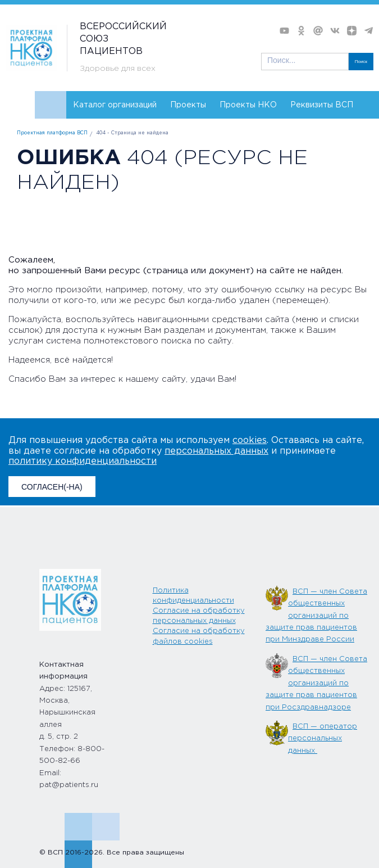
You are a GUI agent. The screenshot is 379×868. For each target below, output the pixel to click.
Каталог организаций (115, 105)
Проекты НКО (248, 105)
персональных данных (216, 451)
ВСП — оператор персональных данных (323, 739)
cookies (250, 440)
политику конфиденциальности (83, 461)
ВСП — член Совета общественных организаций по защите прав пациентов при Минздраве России (316, 616)
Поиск (361, 62)
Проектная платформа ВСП (52, 133)
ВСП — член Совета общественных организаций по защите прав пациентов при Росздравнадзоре (316, 683)
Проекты (188, 105)
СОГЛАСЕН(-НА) (52, 487)
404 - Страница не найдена (132, 133)
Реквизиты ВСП (322, 105)
